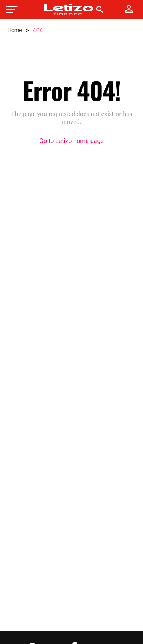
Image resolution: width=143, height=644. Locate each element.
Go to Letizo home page (71, 141)
